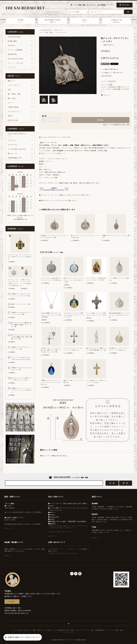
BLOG (85, 21)
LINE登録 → (12, 602)
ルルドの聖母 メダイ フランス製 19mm (119, 279)
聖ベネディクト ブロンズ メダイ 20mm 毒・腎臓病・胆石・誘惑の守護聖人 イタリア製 (22, 337)
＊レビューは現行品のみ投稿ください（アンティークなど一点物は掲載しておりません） (115, 88)
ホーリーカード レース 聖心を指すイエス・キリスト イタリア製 (96, 279)
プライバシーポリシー (82, 630)
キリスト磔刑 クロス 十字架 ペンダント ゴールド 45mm (96, 381)
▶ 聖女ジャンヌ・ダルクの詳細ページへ (53, 153)
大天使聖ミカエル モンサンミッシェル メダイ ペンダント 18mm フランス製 (54, 236)
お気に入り (106, 95)
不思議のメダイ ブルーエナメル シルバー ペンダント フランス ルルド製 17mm (51, 382)
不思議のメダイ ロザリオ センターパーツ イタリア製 (21, 348)
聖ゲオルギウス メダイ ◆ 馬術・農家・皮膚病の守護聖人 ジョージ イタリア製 (21, 325)
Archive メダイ (58, 30)
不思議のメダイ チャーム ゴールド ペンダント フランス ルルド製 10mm (21, 390)
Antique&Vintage (46, 30)
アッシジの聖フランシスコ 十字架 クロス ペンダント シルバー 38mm (96, 314)
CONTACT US (117, 21)
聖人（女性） (50, 32)
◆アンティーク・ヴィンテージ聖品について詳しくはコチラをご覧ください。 (65, 195)
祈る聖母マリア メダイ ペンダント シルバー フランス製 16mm (119, 349)
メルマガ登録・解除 (79, 5)
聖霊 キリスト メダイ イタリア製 (21, 304)
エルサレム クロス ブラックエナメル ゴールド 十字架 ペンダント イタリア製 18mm (20, 257)
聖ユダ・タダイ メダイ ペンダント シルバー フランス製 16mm (85, 236)
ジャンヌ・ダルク (61, 32)
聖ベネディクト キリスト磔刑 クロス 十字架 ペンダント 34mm (21, 379)
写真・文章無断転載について (99, 630)
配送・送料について (39, 630)
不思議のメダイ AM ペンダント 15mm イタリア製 (21, 369)
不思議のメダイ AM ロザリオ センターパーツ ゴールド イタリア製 (21, 295)
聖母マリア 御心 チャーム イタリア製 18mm (74, 381)
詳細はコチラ (9, 528)
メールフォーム (62, 549)
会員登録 (103, 5)
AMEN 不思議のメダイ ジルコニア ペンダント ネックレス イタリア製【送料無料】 (51, 315)
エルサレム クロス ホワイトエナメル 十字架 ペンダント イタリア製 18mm (13, 283)
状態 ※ (42, 175)
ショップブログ (68, 632)
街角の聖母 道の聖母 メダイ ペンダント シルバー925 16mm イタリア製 (119, 315)
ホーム (42, 32)
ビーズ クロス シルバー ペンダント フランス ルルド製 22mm (74, 349)
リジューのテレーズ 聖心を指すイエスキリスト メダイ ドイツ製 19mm (51, 279)
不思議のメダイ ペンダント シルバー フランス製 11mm (116, 236)
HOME (20, 21)
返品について (107, 125)
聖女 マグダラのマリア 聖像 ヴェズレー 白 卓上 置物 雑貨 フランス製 (96, 349)
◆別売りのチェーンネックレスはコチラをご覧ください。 (59, 200)
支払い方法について (25, 630)
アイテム (124, 5)
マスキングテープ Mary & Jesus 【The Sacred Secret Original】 (21, 358)
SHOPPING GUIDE (52, 21)
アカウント (93, 5)
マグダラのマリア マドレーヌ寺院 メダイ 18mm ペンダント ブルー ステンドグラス (74, 315)
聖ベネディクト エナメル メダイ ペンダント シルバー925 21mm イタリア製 (74, 280)
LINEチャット (74, 549)
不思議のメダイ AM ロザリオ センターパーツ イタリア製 (21, 313)
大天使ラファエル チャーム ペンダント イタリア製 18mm (26, 283)
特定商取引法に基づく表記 (121, 125)
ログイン (112, 5)
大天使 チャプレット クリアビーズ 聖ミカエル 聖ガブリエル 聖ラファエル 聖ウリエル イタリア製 (51, 350)
